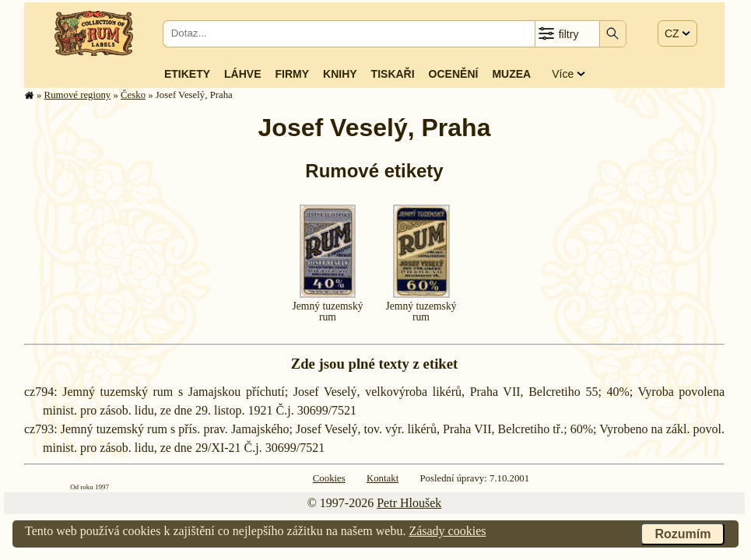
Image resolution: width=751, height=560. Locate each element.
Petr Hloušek (409, 503)
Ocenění (454, 74)
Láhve (242, 74)
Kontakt (383, 478)
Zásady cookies (447, 531)
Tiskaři (393, 74)
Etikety (187, 74)
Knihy (340, 74)
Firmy (292, 74)
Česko (133, 95)
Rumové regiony (78, 95)
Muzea (511, 74)
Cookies (329, 478)
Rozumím (683, 534)
